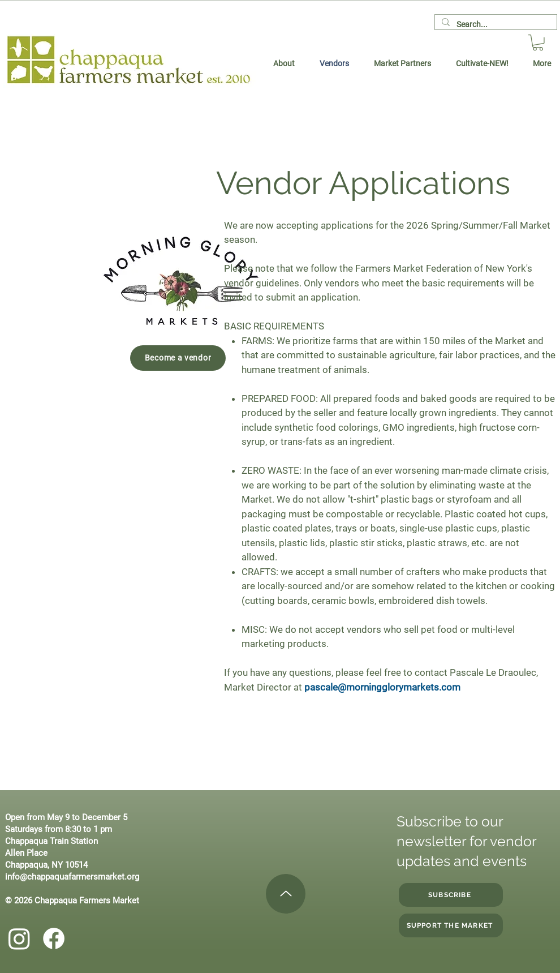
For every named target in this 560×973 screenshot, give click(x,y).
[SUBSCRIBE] (451, 895)
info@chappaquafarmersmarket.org (72, 877)
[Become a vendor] (178, 358)
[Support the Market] (451, 925)
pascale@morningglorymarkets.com (382, 687)
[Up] (286, 894)
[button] (538, 43)
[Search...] (495, 25)
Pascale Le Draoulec (493, 672)
